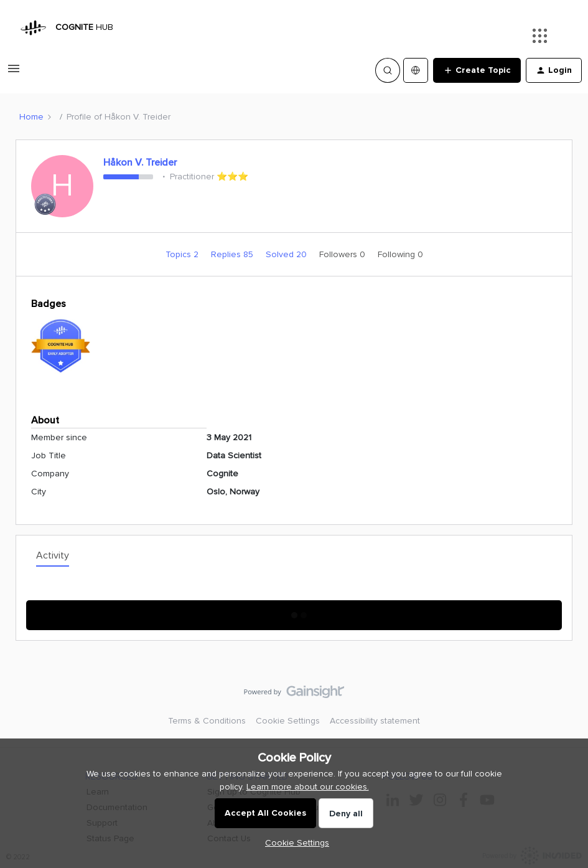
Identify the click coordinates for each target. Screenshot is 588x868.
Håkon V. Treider (140, 163)
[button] (14, 73)
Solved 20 (287, 254)
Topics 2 (183, 254)
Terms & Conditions (207, 721)
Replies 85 (233, 254)
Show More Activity (294, 611)
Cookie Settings (288, 721)
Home (31, 117)
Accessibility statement (375, 721)
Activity (53, 555)
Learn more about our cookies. (308, 787)
